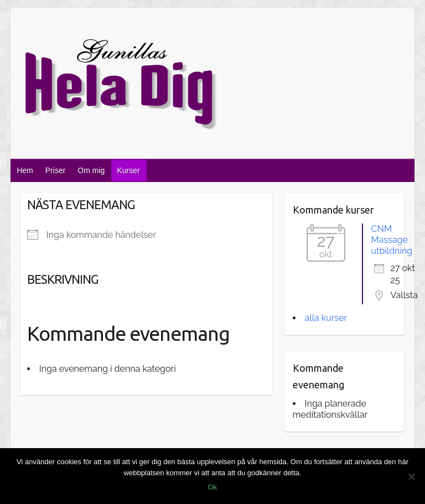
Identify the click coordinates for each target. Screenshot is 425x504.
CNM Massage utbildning (392, 240)
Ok (213, 487)
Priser (56, 170)
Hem (25, 170)
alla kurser (326, 318)
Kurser (128, 170)
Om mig (91, 170)
